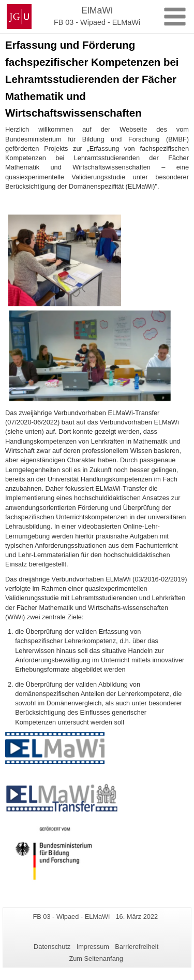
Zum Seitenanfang (96, 958)
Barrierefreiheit (137, 947)
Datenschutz (52, 947)
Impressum (93, 947)
